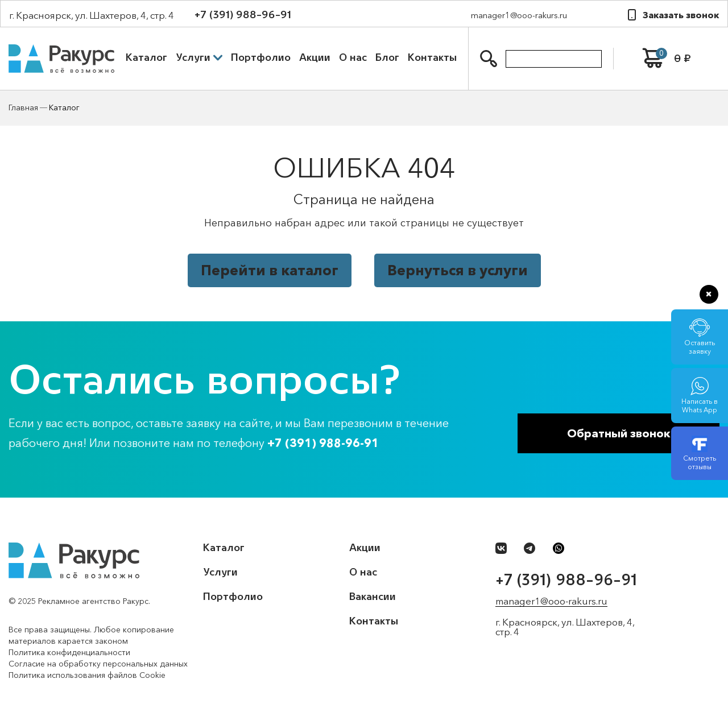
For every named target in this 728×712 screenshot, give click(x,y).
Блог (387, 57)
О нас (353, 57)
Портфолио (261, 57)
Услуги (199, 57)
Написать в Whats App (700, 401)
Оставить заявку (700, 343)
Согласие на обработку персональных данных (98, 664)
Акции (315, 57)
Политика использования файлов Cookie (87, 675)
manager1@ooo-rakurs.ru (519, 15)
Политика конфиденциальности (69, 652)
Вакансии (373, 597)
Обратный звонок (619, 433)
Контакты (432, 57)
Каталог (146, 57)
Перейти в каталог (270, 270)
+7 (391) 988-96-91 (243, 15)
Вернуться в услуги (458, 270)
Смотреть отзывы (700, 458)
